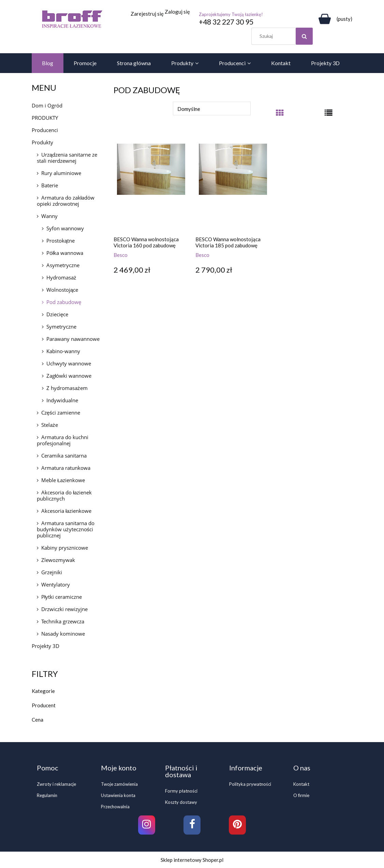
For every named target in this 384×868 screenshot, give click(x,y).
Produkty (42, 142)
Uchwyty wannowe (69, 363)
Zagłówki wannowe (69, 376)
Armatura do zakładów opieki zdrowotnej (66, 201)
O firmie (301, 795)
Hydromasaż (61, 277)
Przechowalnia (115, 807)
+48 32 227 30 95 (226, 22)
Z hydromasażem (67, 388)
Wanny (49, 216)
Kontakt (301, 784)
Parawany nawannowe (73, 339)
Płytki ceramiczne (62, 597)
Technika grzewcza (63, 621)
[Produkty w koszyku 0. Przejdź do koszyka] (334, 19)
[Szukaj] (304, 36)
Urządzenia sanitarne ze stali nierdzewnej (67, 158)
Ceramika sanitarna (64, 455)
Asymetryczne (63, 265)
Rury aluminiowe (61, 173)
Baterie (50, 185)
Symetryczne (61, 327)
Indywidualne (62, 400)
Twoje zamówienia (119, 784)
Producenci (45, 130)
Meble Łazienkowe (63, 480)
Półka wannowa (65, 253)
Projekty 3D (46, 646)
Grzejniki (52, 572)
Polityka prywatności (250, 784)
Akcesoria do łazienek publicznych (64, 495)
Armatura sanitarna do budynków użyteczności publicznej (66, 529)
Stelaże (50, 425)
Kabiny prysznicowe (65, 548)
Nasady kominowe (63, 634)
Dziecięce (57, 314)
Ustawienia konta (118, 795)
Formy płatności (181, 791)
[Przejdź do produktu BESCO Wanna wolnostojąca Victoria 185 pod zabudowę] (233, 183)
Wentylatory (56, 584)
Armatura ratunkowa (66, 468)
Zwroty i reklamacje (56, 784)
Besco (121, 255)
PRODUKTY (45, 118)
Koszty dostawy (181, 802)
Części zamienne (61, 413)
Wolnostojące (62, 290)
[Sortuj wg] (212, 108)
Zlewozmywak (58, 560)
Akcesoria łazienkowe (66, 511)
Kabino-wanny (63, 351)
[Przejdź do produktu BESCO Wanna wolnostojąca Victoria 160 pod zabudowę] (151, 183)
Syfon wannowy (65, 228)
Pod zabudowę (64, 302)
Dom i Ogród (47, 105)
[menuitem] (48, 63)
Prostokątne (61, 241)
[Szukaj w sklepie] (284, 36)
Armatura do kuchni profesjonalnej (63, 440)
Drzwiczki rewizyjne (64, 609)
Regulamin (47, 795)
